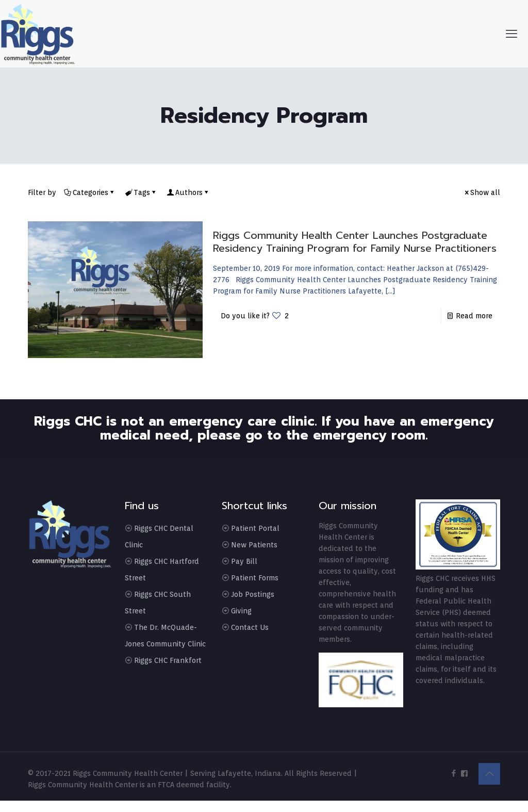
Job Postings (253, 594)
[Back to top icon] (489, 774)
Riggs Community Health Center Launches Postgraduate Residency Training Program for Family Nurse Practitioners (355, 242)
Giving (241, 611)
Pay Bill (244, 561)
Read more (474, 316)
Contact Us (250, 627)
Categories (90, 192)
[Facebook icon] (453, 773)
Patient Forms (255, 578)
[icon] (464, 773)
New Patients (254, 545)
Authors (188, 192)
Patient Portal (255, 528)
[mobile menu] (511, 34)
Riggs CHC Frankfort (168, 660)
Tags (141, 192)
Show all (482, 192)
